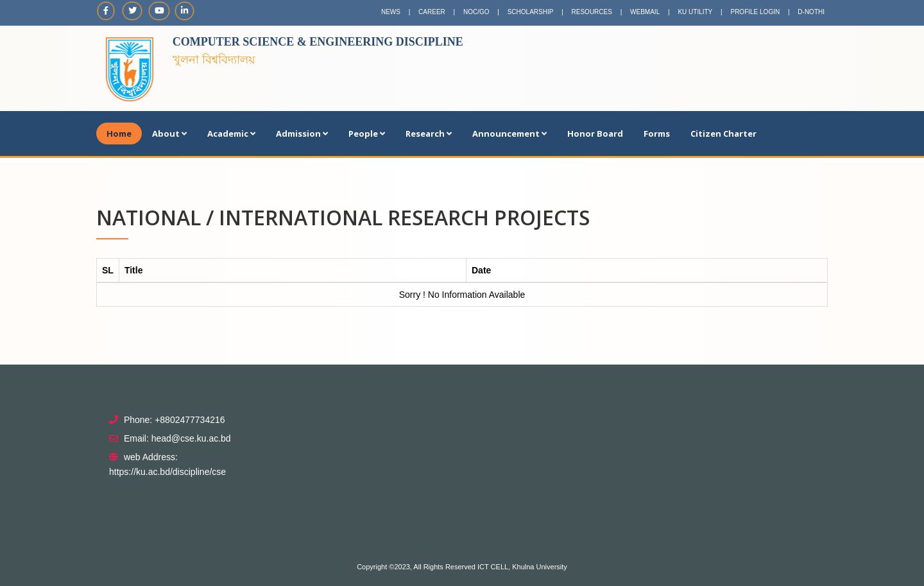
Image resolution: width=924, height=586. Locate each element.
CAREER (432, 12)
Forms (657, 134)
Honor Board (595, 134)
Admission (302, 134)
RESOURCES (592, 12)
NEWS (391, 12)
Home (119, 134)
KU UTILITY (695, 12)
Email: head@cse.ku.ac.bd (177, 438)
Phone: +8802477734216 (175, 420)
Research (429, 134)
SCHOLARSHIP (531, 12)
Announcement (509, 134)
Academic (231, 134)
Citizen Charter (723, 134)
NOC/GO (476, 12)
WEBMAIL (645, 12)
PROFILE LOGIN (755, 12)
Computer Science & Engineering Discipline (318, 42)
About (169, 134)
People (367, 134)
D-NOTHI (811, 12)
